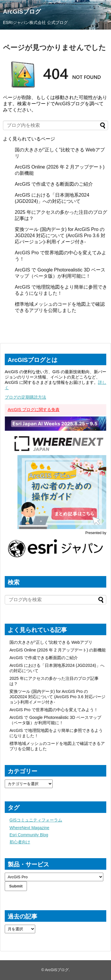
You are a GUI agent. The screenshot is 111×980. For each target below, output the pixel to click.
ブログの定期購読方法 (25, 397)
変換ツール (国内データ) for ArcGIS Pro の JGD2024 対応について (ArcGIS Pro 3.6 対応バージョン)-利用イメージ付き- (60, 236)
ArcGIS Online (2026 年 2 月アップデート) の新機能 (58, 650)
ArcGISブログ (22, 12)
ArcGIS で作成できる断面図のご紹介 (54, 184)
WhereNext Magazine (29, 828)
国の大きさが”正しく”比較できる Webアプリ (51, 642)
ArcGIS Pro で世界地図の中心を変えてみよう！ (54, 710)
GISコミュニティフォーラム (36, 820)
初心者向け (20, 842)
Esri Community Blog (29, 835)
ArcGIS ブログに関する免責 (34, 410)
